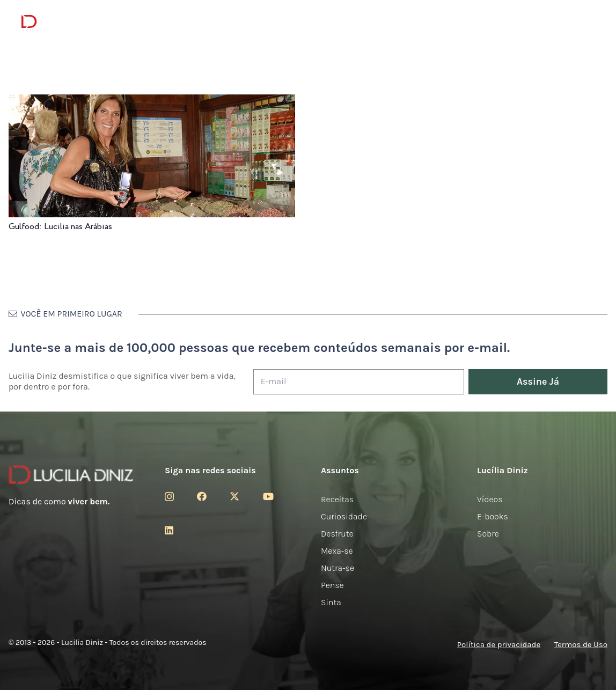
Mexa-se (337, 551)
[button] (587, 22)
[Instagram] (169, 497)
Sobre (488, 534)
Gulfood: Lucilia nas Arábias (60, 227)
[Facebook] (202, 496)
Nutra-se (338, 568)
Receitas (337, 499)
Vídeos (490, 499)
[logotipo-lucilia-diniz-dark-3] (65, 22)
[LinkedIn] (169, 530)
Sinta (331, 602)
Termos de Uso (581, 644)
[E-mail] (359, 382)
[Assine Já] (538, 382)
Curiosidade (344, 516)
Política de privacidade (499, 644)
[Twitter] (234, 496)
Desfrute (337, 534)
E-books (493, 516)
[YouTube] (268, 496)
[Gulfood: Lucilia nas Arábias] (152, 102)
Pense (332, 585)
